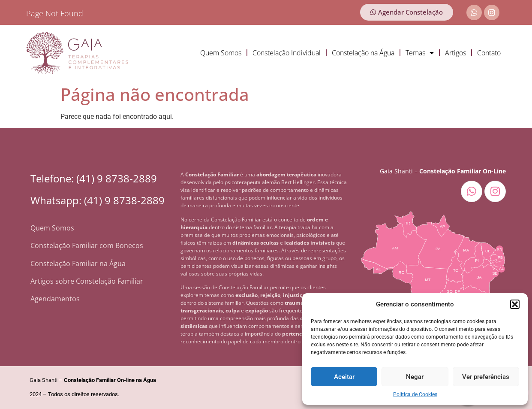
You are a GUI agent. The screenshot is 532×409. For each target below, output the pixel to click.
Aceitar (344, 377)
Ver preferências (486, 377)
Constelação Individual (287, 53)
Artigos (455, 53)
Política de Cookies (415, 394)
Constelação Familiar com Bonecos (87, 245)
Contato (489, 53)
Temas (420, 53)
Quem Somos (221, 53)
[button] (515, 304)
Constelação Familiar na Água (78, 264)
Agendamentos (55, 299)
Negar (415, 377)
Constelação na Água (363, 53)
